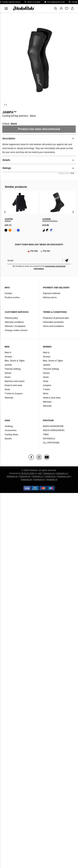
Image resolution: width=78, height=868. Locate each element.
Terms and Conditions (53, 326)
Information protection (53, 322)
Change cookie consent (16, 330)
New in (8, 352)
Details (6, 160)
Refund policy (11, 318)
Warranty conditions (14, 322)
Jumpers (47, 385)
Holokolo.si (50, 476)
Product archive (12, 297)
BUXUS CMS (28, 473)
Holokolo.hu (25, 476)
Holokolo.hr (39, 479)
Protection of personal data (56, 318)
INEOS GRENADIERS (54, 430)
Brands (8, 439)
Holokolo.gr (52, 479)
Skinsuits (9, 398)
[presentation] (5, 212)
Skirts (46, 394)
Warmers (47, 402)
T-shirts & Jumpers (14, 394)
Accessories (11, 430)
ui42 (40, 473)
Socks (8, 377)
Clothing (9, 426)
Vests (7, 389)
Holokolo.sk (49, 473)
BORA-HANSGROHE (53, 426)
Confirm (67, 260)
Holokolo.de (26, 479)
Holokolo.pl (12, 476)
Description (9, 138)
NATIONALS (49, 439)
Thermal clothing (13, 369)
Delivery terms (50, 297)
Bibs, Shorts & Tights (15, 361)
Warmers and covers (14, 381)
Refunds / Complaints (15, 326)
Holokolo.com (64, 476)
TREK (46, 434)
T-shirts (47, 389)
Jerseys (8, 357)
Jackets (8, 365)
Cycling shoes (11, 434)
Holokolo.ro (38, 476)
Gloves (8, 373)
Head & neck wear (13, 385)
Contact (8, 293)
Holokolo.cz (62, 473)
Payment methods (52, 293)
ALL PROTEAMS (51, 443)
